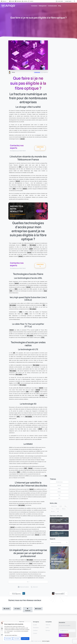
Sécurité (53, 511)
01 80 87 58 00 (68, 1)
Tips (59, 495)
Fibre (65, 506)
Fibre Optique (29, 417)
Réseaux (64, 509)
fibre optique (33, 245)
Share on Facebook (23, 587)
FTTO (52, 509)
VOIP (11, 291)
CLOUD (37, 392)
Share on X (34, 587)
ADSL (14, 189)
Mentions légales (46, 641)
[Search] (57, 543)
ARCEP (31, 249)
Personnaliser (8, 639)
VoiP (59, 498)
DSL (44, 305)
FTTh (43, 337)
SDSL (16, 289)
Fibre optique (13, 371)
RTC (20, 167)
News (59, 488)
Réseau (59, 492)
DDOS (61, 506)
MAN (18, 472)
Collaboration (54, 506)
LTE (14, 353)
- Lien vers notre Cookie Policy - (11, 635)
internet (22, 139)
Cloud (45, 291)
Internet (18, 181)
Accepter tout (25, 639)
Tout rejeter (17, 639)
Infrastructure (59, 482)
